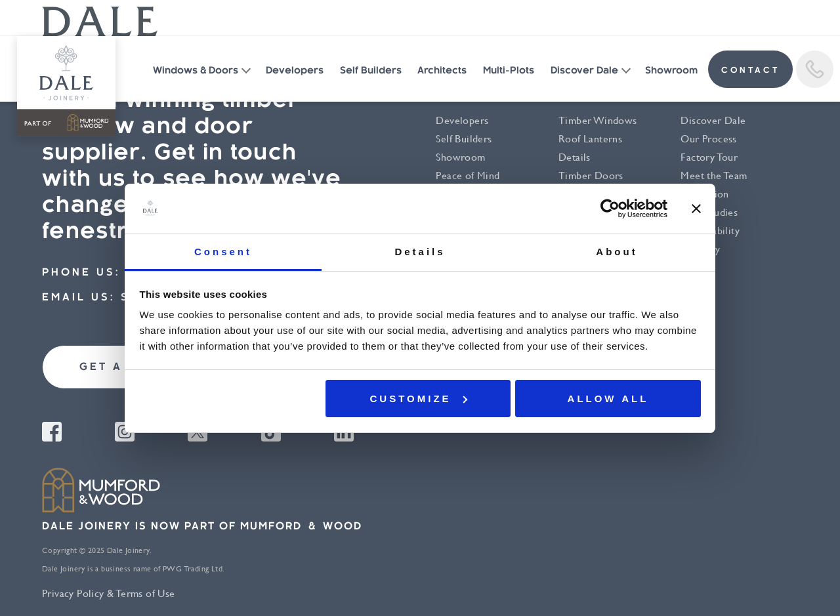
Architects (442, 71)
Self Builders (371, 71)
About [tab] (617, 252)
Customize (419, 399)
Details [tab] (420, 252)
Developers (295, 71)
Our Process (708, 139)
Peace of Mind (468, 175)
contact (750, 71)
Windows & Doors (196, 71)
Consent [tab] (223, 252)
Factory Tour (709, 157)
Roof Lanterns (590, 139)
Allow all (608, 399)
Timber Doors (591, 175)
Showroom (671, 71)
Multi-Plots (509, 71)
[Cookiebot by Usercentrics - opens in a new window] (610, 209)
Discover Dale (584, 71)
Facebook (52, 432)
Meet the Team (714, 175)
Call (815, 69)
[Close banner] (696, 209)
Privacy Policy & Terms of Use (109, 593)
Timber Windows (598, 120)
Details (575, 157)
